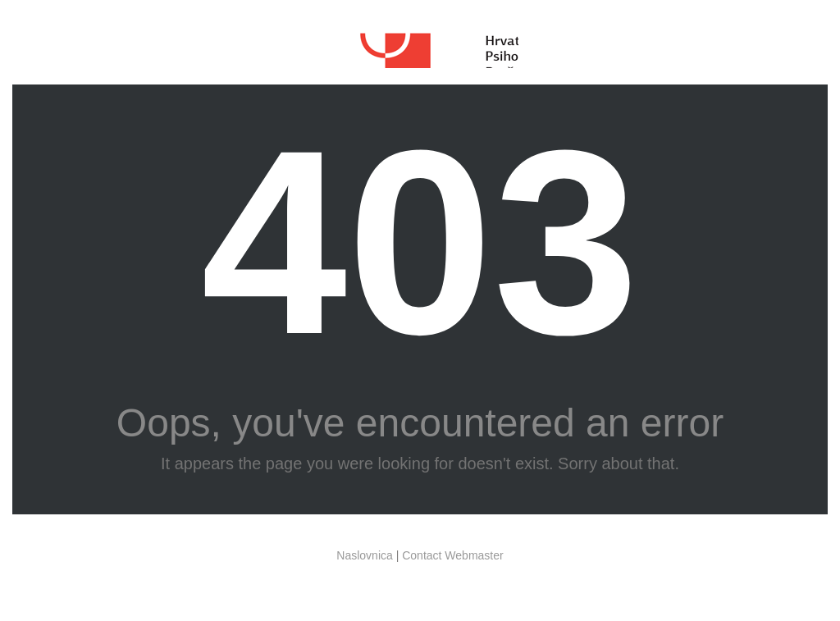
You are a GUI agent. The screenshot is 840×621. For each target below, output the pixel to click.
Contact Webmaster (452, 555)
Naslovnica (364, 555)
